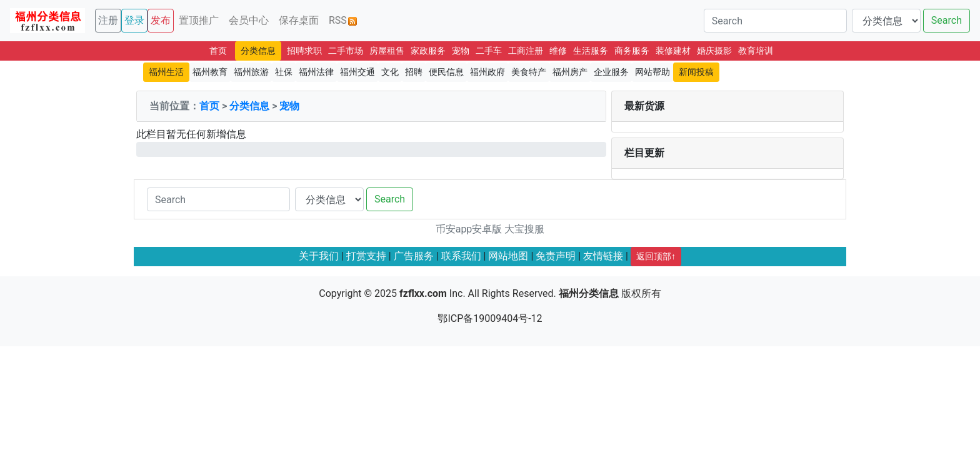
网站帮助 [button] (652, 72)
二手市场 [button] (346, 51)
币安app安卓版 (469, 229)
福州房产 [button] (570, 72)
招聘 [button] (414, 72)
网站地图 (508, 256)
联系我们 (461, 256)
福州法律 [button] (316, 72)
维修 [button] (558, 51)
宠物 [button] (461, 51)
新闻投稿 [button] (696, 72)
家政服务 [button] (428, 51)
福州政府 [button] (487, 72)
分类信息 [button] (258, 51)
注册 (108, 20)
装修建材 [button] (673, 51)
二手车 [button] (489, 51)
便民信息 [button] (446, 72)
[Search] (775, 21)
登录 (134, 20)
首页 (209, 106)
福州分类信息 (589, 293)
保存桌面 (299, 20)
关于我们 (319, 256)
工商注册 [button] (526, 51)
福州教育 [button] (210, 72)
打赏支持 (366, 256)
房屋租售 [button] (387, 51)
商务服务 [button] (632, 51)
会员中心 (249, 20)
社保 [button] (284, 72)
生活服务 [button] (591, 51)
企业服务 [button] (611, 72)
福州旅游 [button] (251, 72)
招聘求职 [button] (304, 51)
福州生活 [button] (166, 72)
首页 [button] (218, 51)
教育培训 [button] (756, 51)
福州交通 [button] (357, 72)
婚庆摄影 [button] (714, 51)
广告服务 (414, 256)
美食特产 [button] (529, 72)
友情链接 (603, 256)
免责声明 (556, 256)
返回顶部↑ (656, 256)
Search (947, 20)
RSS (343, 20)
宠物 (289, 106)
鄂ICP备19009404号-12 (490, 318)
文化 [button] (390, 72)
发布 (161, 20)
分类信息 (249, 106)
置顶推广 (199, 20)
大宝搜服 (524, 229)
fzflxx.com (423, 293)
